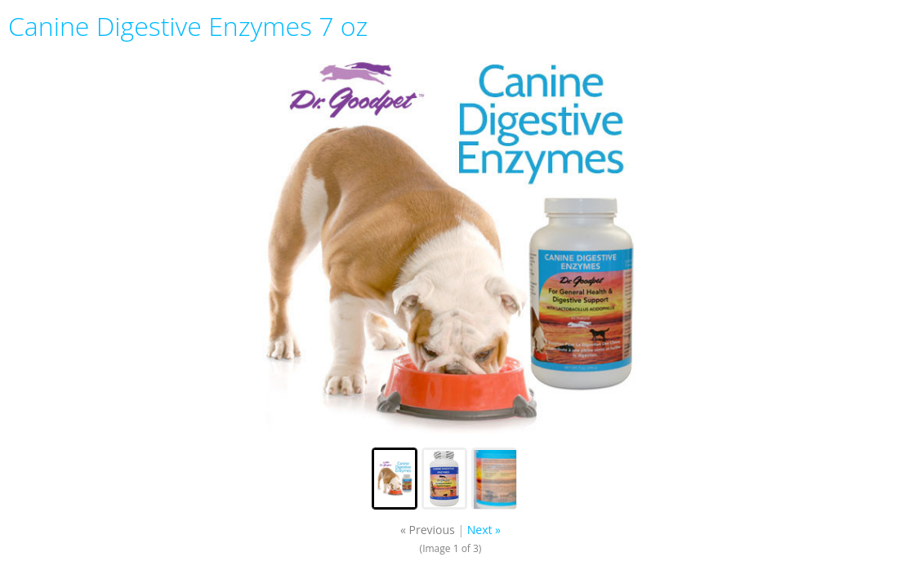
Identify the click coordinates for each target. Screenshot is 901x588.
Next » (484, 530)
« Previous (428, 530)
